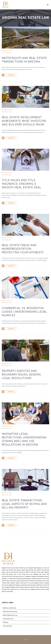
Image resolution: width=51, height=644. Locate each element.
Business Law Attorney (10, 608)
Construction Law (8, 619)
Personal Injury (7, 626)
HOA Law (6, 622)
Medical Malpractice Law (10, 615)
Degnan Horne (8, 50)
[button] (3, 75)
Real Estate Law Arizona (10, 611)
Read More (11, 75)
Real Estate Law (7, 53)
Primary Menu (48, 5)
